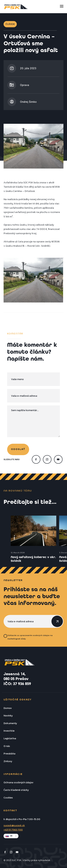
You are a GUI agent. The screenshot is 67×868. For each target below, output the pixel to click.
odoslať (18, 449)
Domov (8, 708)
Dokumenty (10, 723)
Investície (9, 731)
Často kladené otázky (16, 790)
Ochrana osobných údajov (18, 782)
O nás (7, 746)
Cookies (8, 798)
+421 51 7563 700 (13, 830)
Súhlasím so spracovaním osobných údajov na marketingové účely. (30, 637)
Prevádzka (9, 754)
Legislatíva (10, 738)
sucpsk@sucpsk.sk (14, 825)
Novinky (8, 716)
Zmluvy (8, 761)
